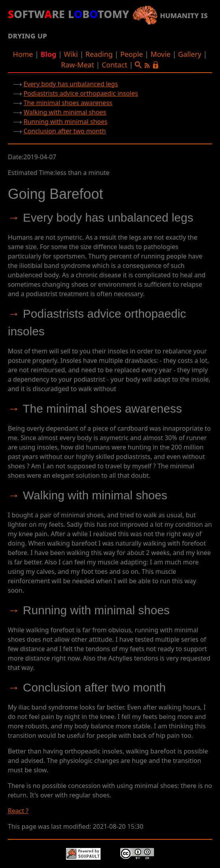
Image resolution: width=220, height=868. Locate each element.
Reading (99, 54)
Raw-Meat (77, 65)
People (132, 54)
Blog (48, 54)
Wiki (71, 54)
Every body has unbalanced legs (71, 84)
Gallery (190, 54)
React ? (18, 811)
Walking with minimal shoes (65, 112)
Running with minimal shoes (65, 122)
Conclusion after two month (65, 131)
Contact (115, 65)
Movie (160, 54)
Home (23, 54)
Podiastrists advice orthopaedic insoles (81, 93)
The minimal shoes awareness (68, 103)
